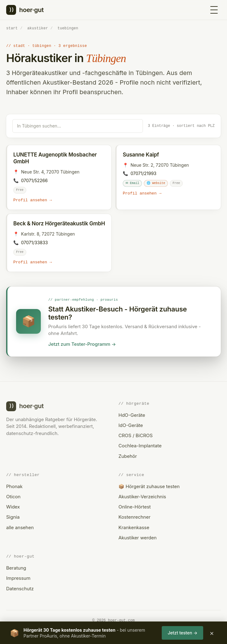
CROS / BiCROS (136, 435)
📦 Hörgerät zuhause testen (149, 486)
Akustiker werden (137, 538)
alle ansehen (20, 527)
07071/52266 (34, 180)
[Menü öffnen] (214, 10)
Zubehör (128, 456)
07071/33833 (34, 243)
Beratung (16, 568)
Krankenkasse (134, 527)
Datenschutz (20, 589)
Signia (13, 517)
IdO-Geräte (131, 425)
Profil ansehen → (33, 200)
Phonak (14, 486)
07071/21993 (143, 173)
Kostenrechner (135, 517)
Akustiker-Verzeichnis (142, 497)
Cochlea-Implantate (140, 446)
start (12, 28)
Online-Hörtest (135, 507)
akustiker (38, 28)
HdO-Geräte (132, 415)
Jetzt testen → (182, 633)
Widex (13, 507)
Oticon (13, 497)
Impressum (18, 578)
